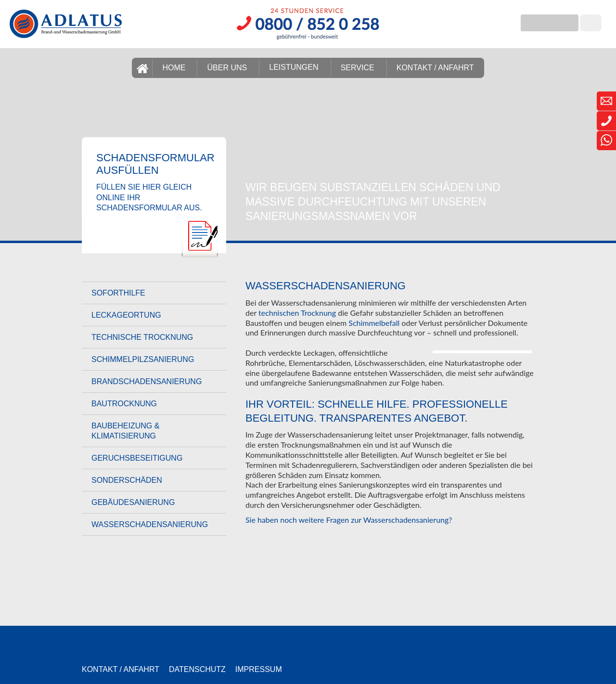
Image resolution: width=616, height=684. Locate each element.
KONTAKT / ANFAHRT (435, 68)
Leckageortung (126, 315)
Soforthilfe (118, 293)
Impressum (259, 669)
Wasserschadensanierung (150, 524)
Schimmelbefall (374, 323)
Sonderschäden (127, 480)
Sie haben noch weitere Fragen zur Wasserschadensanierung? (349, 520)
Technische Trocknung (142, 337)
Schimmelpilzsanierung (143, 359)
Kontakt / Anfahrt (121, 669)
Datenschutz (197, 669)
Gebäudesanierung (133, 502)
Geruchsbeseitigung (137, 458)
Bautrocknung (124, 404)
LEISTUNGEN (294, 67)
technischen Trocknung (297, 313)
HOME (174, 68)
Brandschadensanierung (147, 381)
